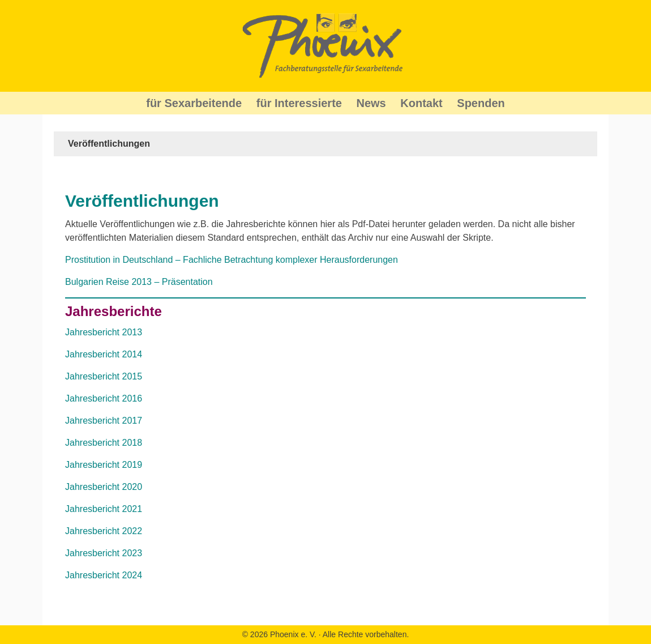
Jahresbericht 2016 (104, 398)
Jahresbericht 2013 (104, 332)
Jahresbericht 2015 (104, 376)
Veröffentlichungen (142, 201)
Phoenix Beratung (325, 46)
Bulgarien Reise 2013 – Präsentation (139, 282)
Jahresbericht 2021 (104, 509)
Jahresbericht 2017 (104, 421)
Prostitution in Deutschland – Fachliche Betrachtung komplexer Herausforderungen (232, 260)
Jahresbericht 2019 (104, 465)
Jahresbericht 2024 (104, 575)
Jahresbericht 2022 (104, 531)
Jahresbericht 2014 (104, 354)
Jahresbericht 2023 (104, 553)
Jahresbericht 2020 (104, 487)
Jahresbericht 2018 (104, 443)
